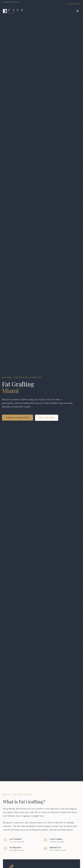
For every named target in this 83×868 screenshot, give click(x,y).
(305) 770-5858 (47, 418)
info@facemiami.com (11, 2)
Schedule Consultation (18, 418)
